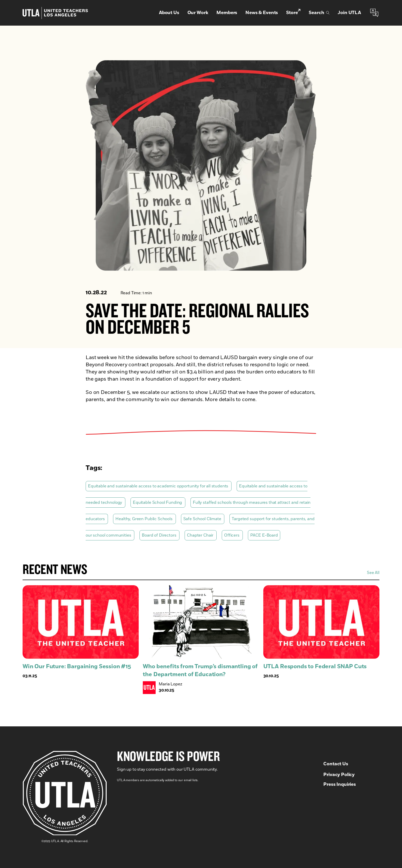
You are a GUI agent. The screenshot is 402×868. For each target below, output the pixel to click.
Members (227, 13)
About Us (169, 13)
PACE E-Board (264, 535)
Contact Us (336, 764)
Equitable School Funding (158, 503)
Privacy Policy (339, 775)
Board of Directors (159, 535)
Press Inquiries (340, 785)
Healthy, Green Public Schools (144, 519)
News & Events (262, 13)
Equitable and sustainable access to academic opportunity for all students (159, 486)
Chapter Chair (201, 535)
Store (293, 13)
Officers (232, 535)
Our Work (198, 13)
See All (373, 573)
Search (319, 13)
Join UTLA (349, 13)
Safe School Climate (203, 519)
